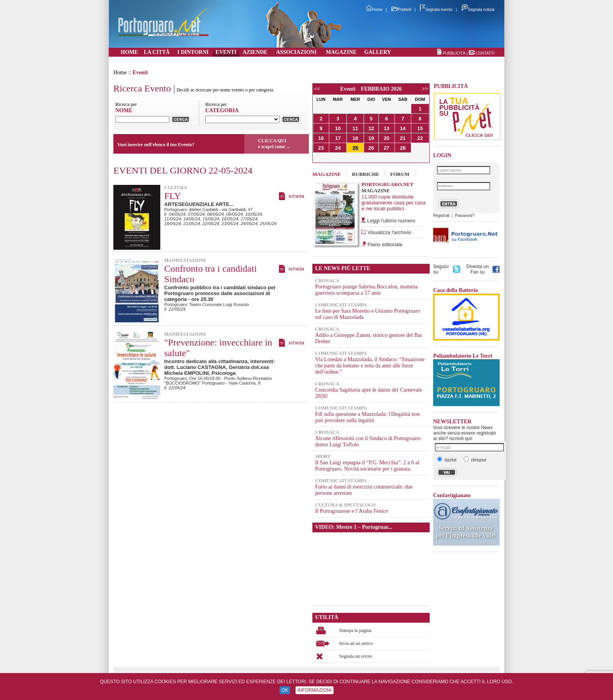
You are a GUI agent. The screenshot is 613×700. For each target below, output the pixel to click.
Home (374, 10)
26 (371, 148)
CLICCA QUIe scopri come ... (274, 144)
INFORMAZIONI (315, 690)
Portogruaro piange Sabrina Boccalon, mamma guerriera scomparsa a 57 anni (366, 290)
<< (317, 89)
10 (338, 128)
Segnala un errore (356, 656)
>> (425, 89)
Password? (465, 216)
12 (371, 128)
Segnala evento (436, 10)
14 (403, 128)
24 (338, 148)
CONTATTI (485, 53)
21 (403, 138)
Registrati (441, 216)
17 (338, 138)
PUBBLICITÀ (454, 53)
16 (321, 138)
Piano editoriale (384, 244)
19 (371, 138)
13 (386, 128)
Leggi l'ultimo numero (391, 221)
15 (420, 128)
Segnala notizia (478, 10)
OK (285, 690)
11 (355, 128)
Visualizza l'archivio (389, 232)
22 (420, 138)
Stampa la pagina (356, 630)
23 (321, 148)
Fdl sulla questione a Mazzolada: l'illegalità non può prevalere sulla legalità (367, 417)
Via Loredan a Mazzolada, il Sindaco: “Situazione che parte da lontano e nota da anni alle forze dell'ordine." (370, 366)
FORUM (400, 174)
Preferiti (401, 10)
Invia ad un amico (356, 643)
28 (403, 148)
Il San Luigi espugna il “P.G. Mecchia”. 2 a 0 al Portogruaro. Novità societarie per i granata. (367, 466)
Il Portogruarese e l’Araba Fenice (352, 511)
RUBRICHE (366, 174)
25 (355, 148)
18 (355, 138)
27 (386, 148)
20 (386, 138)
